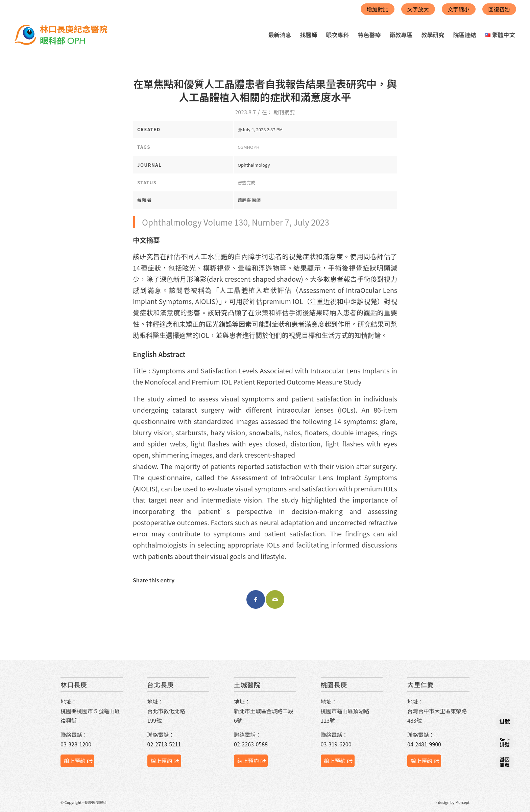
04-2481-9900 (424, 744)
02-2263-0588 (251, 744)
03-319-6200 (336, 744)
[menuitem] (280, 35)
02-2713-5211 (164, 744)
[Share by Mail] (275, 599)
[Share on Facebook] (256, 599)
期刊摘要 (284, 112)
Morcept (462, 802)
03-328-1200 (76, 744)
